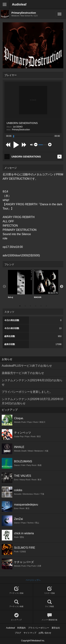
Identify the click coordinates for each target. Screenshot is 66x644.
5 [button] (41, 306)
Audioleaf (19, 4)
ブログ (18, 633)
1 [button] (20, 306)
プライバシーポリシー (39, 628)
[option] (20, 284)
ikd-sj (20, 284)
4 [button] (36, 306)
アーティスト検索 (16, 604)
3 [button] (30, 306)
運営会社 (56, 628)
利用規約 (21, 628)
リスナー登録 (50, 590)
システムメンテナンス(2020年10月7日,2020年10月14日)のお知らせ (32, 401)
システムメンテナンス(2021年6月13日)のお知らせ (32, 382)
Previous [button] (4, 287)
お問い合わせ (45, 633)
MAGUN (46, 284)
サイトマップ (30, 633)
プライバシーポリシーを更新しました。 (27, 392)
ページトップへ (33, 580)
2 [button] (25, 306)
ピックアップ (16, 617)
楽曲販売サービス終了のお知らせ (23, 373)
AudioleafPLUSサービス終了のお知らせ (27, 366)
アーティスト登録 (16, 590)
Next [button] (62, 287)
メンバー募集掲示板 (50, 617)
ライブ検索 (50, 604)
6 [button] (46, 306)
